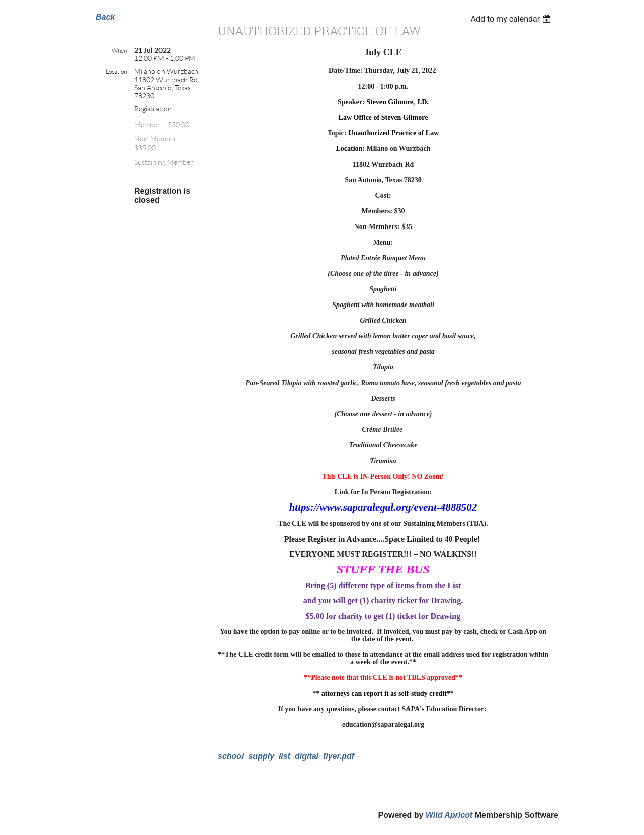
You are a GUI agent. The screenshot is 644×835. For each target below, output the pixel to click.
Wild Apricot (449, 815)
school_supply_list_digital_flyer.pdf (286, 756)
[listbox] (512, 19)
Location (116, 72)
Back (105, 17)
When (119, 51)
